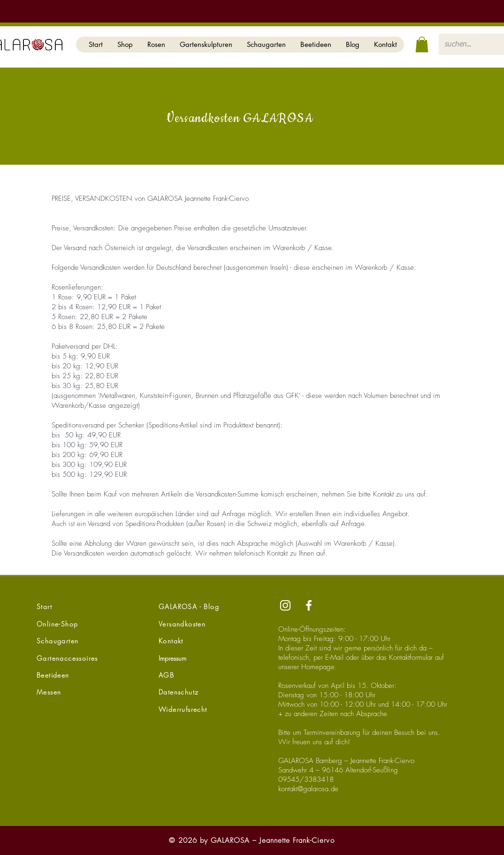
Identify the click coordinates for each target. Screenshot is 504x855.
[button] (125, 45)
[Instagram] (285, 605)
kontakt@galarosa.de (308, 789)
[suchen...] (466, 44)
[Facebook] (309, 605)
